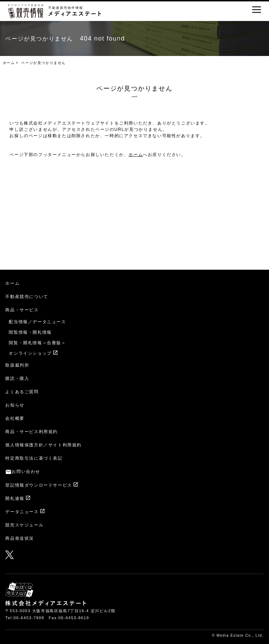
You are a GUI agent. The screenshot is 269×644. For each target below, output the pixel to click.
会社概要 (15, 418)
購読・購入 (17, 378)
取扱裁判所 (17, 365)
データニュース (22, 512)
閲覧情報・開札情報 (30, 332)
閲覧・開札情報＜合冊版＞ (37, 343)
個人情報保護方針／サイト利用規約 (43, 445)
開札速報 (15, 498)
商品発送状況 (20, 538)
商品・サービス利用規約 (32, 432)
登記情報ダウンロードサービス (39, 485)
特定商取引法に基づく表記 (34, 458)
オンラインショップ (30, 353)
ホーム (9, 63)
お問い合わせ (26, 472)
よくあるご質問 (22, 392)
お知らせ (15, 405)
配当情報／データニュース (37, 322)
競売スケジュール (24, 525)
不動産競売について (27, 297)
